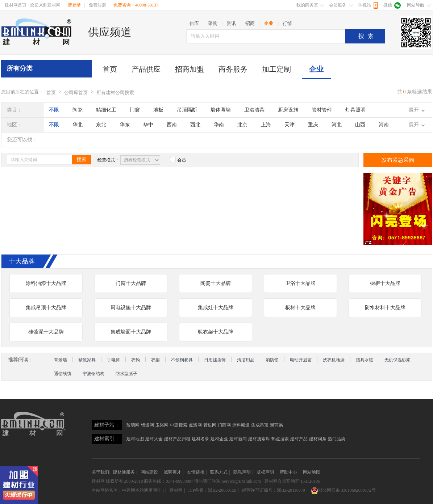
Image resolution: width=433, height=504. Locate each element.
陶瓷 (78, 110)
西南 (172, 125)
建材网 (98, 481)
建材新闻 (238, 439)
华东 (125, 125)
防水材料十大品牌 (385, 308)
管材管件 (322, 110)
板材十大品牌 (300, 308)
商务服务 (233, 69)
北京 (242, 125)
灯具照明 (355, 110)
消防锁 (272, 360)
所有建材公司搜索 (115, 93)
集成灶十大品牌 (216, 308)
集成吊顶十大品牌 (46, 308)
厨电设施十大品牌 (131, 308)
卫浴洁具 (254, 110)
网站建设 (149, 472)
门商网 (224, 425)
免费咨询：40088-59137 (136, 5)
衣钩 (136, 360)
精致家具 (87, 360)
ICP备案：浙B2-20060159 (213, 490)
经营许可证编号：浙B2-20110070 (274, 490)
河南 (384, 125)
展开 (414, 110)
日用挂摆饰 (215, 360)
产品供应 (146, 69)
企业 (316, 69)
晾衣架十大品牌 (216, 332)
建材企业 (219, 439)
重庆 (313, 125)
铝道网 (147, 425)
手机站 (365, 5)
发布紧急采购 (398, 160)
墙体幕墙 (221, 110)
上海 (266, 125)
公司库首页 (76, 93)
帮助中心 (288, 472)
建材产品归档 (177, 439)
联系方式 (219, 472)
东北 (101, 125)
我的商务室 (307, 5)
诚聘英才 (172, 472)
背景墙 (61, 360)
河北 (337, 125)
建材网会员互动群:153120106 (292, 481)
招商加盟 (190, 69)
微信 (388, 5)
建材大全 (154, 439)
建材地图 (135, 439)
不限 (54, 110)
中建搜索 (179, 425)
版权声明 (265, 472)
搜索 (368, 36)
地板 (158, 110)
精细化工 (106, 110)
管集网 (210, 425)
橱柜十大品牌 (385, 283)
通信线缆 (63, 374)
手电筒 (113, 360)
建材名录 (200, 439)
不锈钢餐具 (182, 360)
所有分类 (20, 68)
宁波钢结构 (93, 374)
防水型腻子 (126, 374)
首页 (110, 69)
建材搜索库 (259, 439)
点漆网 (195, 425)
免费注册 (97, 5)
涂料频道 (241, 425)
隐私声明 (242, 472)
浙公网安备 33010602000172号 (343, 490)
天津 (290, 125)
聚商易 (276, 425)
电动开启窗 (301, 360)
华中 (148, 125)
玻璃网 (133, 425)
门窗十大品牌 (131, 283)
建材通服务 (124, 472)
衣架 (155, 360)
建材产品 (299, 439)
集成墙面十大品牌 (131, 332)
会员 (178, 160)
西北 (195, 125)
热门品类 (337, 439)
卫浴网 (162, 425)
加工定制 (276, 69)
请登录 (74, 5)
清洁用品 (246, 360)
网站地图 (312, 472)
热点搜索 (280, 439)
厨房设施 (288, 110)
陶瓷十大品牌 (216, 283)
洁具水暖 (365, 360)
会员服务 (338, 5)
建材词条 (318, 439)
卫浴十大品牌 (300, 283)
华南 (219, 125)
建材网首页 (16, 5)
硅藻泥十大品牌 (46, 332)
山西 (360, 125)
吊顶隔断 (187, 110)
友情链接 (196, 472)
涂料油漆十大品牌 (46, 283)
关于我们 (100, 472)
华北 (78, 125)
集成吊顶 (260, 425)
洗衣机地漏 (334, 360)
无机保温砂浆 (397, 360)
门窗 (135, 110)
